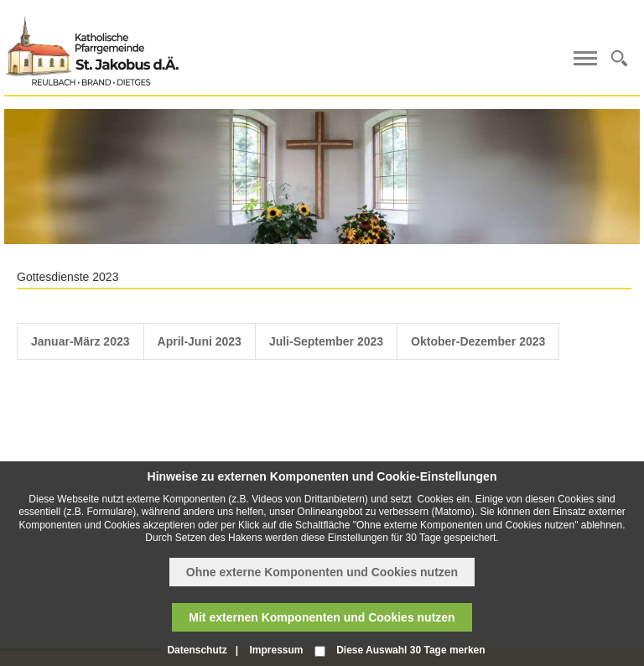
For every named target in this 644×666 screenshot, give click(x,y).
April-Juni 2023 (200, 341)
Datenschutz (197, 650)
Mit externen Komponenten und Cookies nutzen (322, 617)
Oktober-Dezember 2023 (478, 341)
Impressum (276, 650)
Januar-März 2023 (80, 341)
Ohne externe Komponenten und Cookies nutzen (322, 572)
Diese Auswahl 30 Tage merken (410, 650)
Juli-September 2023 (326, 341)
